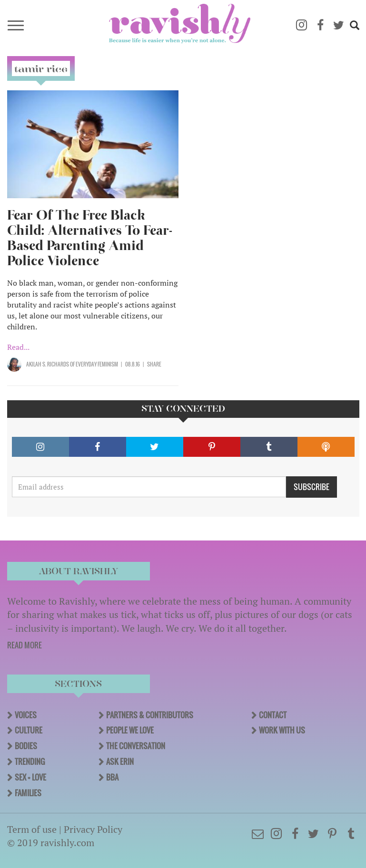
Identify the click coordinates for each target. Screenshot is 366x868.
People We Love (130, 730)
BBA (112, 777)
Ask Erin (120, 762)
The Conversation (136, 746)
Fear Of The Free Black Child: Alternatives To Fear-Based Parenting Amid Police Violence (90, 238)
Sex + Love (30, 777)
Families (28, 793)
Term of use (32, 829)
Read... (18, 347)
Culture (29, 730)
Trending (30, 762)
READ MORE (25, 645)
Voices (26, 715)
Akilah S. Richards (48, 364)
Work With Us (282, 730)
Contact (273, 715)
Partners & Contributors (150, 715)
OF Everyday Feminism (94, 364)
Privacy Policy (93, 829)
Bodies (26, 746)
